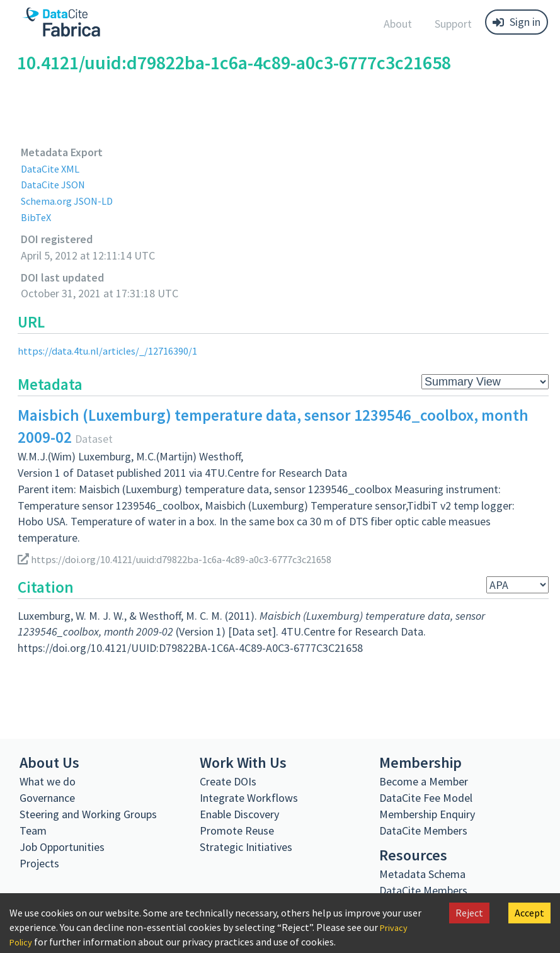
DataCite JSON (56, 184)
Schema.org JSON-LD (71, 201)
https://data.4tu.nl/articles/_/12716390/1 (114, 351)
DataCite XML (53, 168)
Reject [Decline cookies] (469, 913)
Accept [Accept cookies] (529, 913)
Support (453, 24)
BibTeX (37, 217)
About (398, 24)
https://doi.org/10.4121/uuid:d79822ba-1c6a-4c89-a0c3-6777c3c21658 (190, 559)
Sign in (517, 22)
